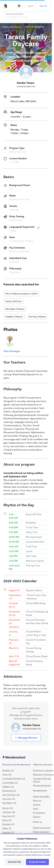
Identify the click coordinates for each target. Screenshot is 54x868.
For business (39, 813)
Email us (37, 817)
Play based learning (42, 785)
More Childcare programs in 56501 (21, 294)
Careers (37, 804)
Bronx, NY (7, 820)
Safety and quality (41, 796)
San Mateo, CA (9, 803)
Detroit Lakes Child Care (12, 27)
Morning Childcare (37, 317)
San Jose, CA (9, 799)
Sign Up (43, 6)
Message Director (26, 738)
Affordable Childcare (15, 309)
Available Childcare (14, 317)
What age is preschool (43, 774)
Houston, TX (8, 832)
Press (36, 808)
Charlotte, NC (9, 812)
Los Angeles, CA (10, 782)
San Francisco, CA (11, 795)
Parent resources (41, 832)
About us (37, 800)
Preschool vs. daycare (43, 770)
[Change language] (21, 6)
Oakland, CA (8, 786)
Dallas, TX (7, 828)
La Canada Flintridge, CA (14, 778)
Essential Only (15, 862)
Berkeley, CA (8, 770)
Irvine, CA (7, 774)
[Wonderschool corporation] (26, 757)
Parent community (41, 828)
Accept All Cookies (37, 862)
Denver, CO (8, 808)
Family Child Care (14, 301)
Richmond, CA (9, 791)
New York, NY (9, 816)
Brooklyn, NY (8, 824)
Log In (31, 6)
